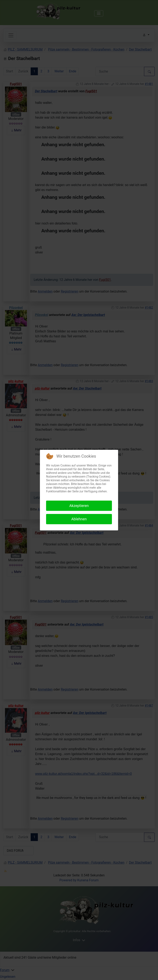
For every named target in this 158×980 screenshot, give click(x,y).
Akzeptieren (79, 506)
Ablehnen (79, 519)
